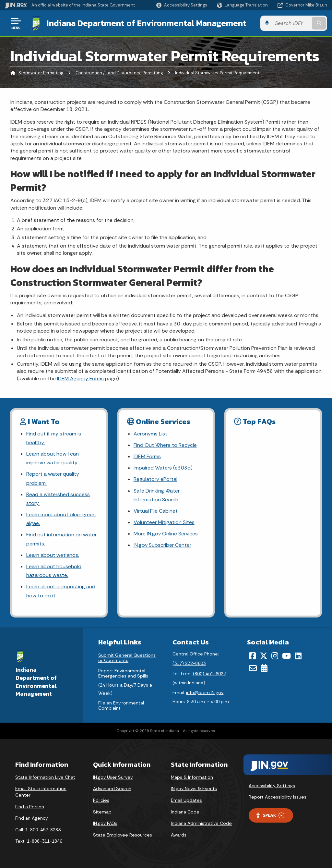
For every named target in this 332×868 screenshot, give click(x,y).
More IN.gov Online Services (166, 534)
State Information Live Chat (45, 777)
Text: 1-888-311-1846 (39, 841)
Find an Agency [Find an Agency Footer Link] (32, 818)
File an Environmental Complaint (121, 705)
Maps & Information (192, 777)
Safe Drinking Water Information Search (157, 495)
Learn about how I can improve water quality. (53, 458)
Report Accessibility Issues (278, 797)
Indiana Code (185, 812)
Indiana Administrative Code (201, 823)
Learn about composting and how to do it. (61, 591)
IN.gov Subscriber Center (162, 545)
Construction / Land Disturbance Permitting (119, 73)
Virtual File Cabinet (156, 511)
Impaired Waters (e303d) (163, 468)
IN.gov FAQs (105, 823)
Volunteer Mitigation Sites (164, 522)
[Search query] (291, 23)
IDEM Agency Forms (80, 379)
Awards (179, 835)
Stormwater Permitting (41, 73)
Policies (101, 800)
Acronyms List (150, 434)
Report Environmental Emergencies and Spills (123, 673)
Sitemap (102, 812)
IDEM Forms (147, 456)
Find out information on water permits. (61, 539)
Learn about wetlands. (53, 555)
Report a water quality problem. (53, 478)
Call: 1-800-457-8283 (38, 830)
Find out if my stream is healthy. (54, 438)
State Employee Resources (123, 835)
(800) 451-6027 (209, 674)
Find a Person (30, 807)
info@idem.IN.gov (205, 692)
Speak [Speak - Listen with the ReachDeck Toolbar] (270, 815)
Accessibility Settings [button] (272, 786)
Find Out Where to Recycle (165, 445)
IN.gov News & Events (194, 789)
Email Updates (186, 800)
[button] (182, 5)
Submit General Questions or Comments (127, 658)
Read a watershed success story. (58, 499)
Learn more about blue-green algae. (61, 519)
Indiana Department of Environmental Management (147, 23)
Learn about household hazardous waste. (54, 571)
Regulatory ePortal (155, 479)
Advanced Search (112, 789)
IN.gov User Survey (113, 777)
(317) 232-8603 (189, 663)
